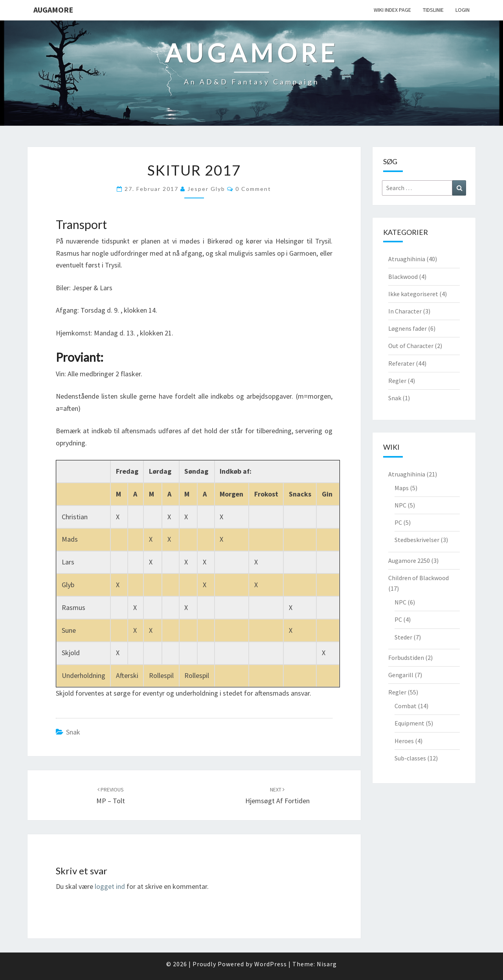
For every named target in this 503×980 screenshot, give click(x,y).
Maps (402, 488)
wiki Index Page (392, 10)
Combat (406, 706)
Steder (403, 637)
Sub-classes (410, 758)
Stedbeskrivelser (417, 540)
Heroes (404, 741)
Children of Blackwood (419, 578)
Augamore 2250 (409, 561)
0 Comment (253, 189)
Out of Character (411, 346)
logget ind (110, 886)
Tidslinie (433, 10)
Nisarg (327, 964)
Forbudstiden (406, 658)
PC (398, 522)
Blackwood (403, 277)
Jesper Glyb (206, 189)
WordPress (271, 964)
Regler (397, 381)
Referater (401, 363)
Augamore (53, 10)
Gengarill (401, 675)
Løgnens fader (408, 328)
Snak (73, 732)
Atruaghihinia (407, 259)
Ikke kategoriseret (413, 294)
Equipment (409, 723)
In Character (405, 311)
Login (463, 10)
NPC (400, 505)
